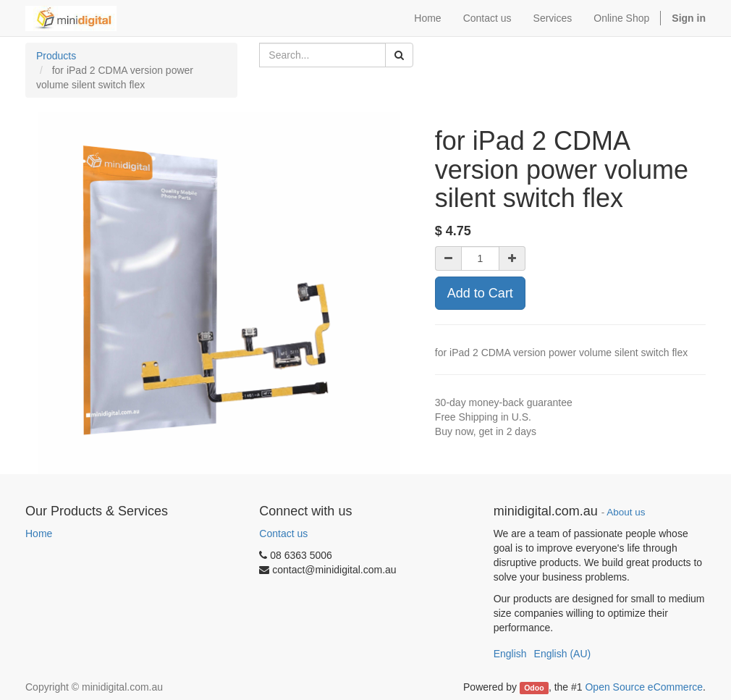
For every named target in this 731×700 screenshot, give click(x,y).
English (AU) (563, 654)
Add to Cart (480, 293)
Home (39, 534)
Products (56, 56)
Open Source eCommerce (644, 687)
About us (626, 512)
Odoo (534, 688)
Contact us (283, 534)
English (510, 654)
